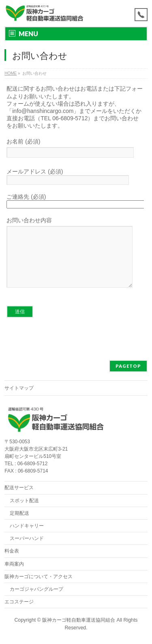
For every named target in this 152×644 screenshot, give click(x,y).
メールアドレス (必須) (75, 177)
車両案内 (14, 564)
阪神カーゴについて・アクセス (39, 577)
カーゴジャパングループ (36, 590)
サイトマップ (19, 388)
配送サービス (19, 488)
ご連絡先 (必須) (75, 201)
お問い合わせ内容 (75, 260)
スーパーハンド (27, 539)
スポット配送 (24, 501)
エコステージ (19, 602)
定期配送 (19, 514)
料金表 (12, 551)
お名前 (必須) (75, 149)
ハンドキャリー (27, 526)
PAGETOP (128, 366)
